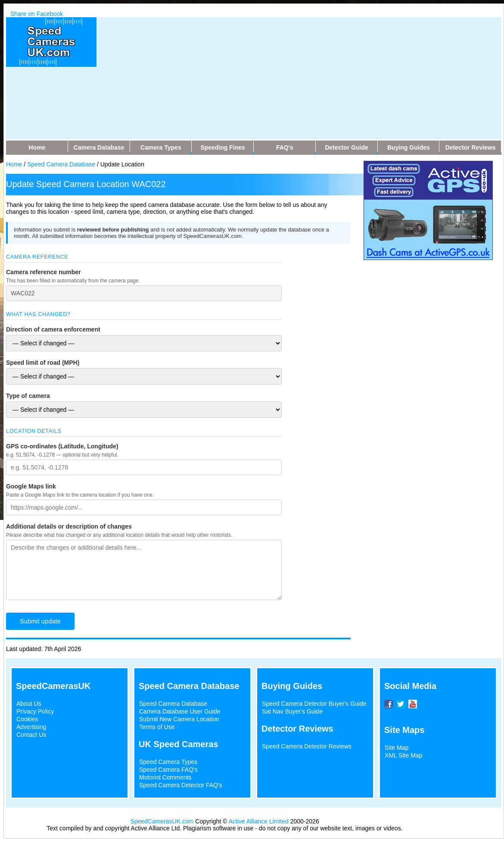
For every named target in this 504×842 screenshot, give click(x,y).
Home (14, 164)
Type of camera (28, 396)
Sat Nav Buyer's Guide (292, 711)
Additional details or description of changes (69, 526)
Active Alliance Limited (259, 821)
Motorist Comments (165, 777)
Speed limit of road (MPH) (43, 363)
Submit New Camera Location (179, 719)
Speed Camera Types (168, 762)
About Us (29, 704)
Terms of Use (157, 727)
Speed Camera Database (61, 164)
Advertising (31, 727)
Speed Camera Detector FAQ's (181, 785)
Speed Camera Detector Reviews (307, 746)
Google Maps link (31, 486)
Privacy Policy (35, 711)
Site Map (397, 748)
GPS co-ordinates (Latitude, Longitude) (62, 446)
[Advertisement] (266, 78)
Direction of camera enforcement (53, 329)
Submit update (40, 621)
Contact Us (31, 735)
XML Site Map (403, 755)
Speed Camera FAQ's (168, 770)
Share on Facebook (37, 14)
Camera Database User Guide (180, 711)
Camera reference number (44, 272)
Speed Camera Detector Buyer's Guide (314, 704)
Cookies (27, 719)
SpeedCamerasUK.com (162, 821)
